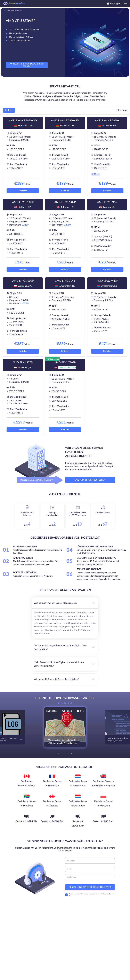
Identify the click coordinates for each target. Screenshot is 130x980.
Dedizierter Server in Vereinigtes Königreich (103, 784)
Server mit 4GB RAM (27, 821)
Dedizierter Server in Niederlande (78, 784)
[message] (90, 877)
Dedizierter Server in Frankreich (52, 784)
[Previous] (60, 753)
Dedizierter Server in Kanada (27, 784)
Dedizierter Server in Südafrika (27, 804)
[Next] (70, 753)
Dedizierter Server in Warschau (103, 804)
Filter (9, 110)
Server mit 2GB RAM (103, 821)
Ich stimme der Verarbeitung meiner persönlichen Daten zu (89, 895)
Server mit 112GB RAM (78, 824)
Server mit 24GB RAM (52, 821)
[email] (90, 869)
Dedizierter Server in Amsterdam (78, 804)
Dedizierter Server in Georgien (52, 804)
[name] (90, 861)
